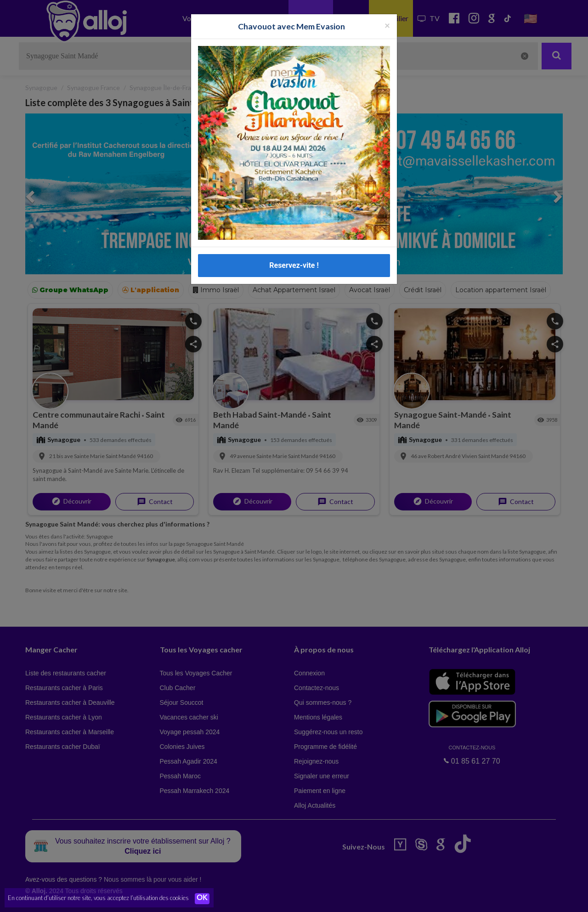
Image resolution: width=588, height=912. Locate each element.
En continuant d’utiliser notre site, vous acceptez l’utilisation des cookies (98, 898)
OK (202, 899)
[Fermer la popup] (387, 25)
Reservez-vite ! (294, 265)
